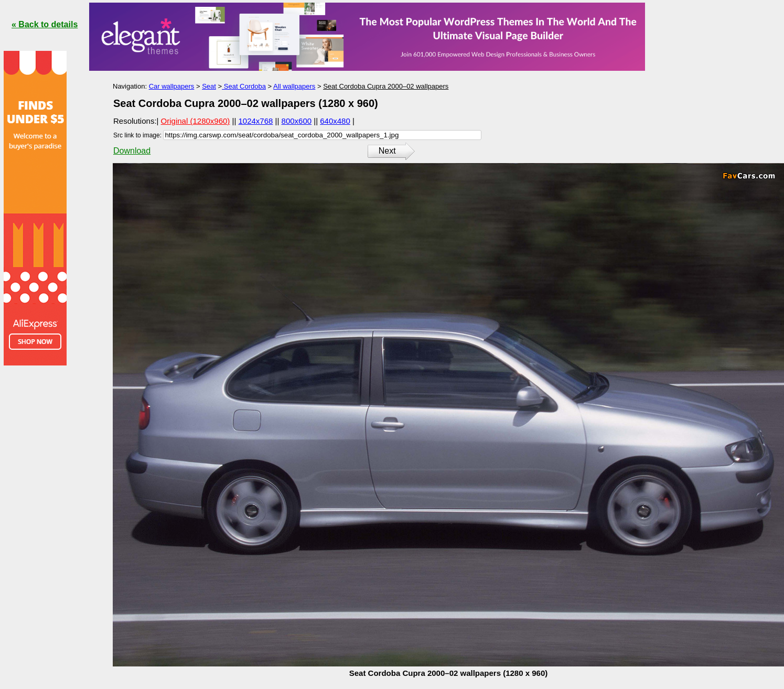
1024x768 (256, 121)
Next (387, 151)
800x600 (297, 121)
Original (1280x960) (196, 121)
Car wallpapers (172, 86)
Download (132, 151)
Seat (209, 86)
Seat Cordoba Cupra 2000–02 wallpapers (386, 86)
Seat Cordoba (244, 86)
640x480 (335, 121)
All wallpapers (294, 86)
